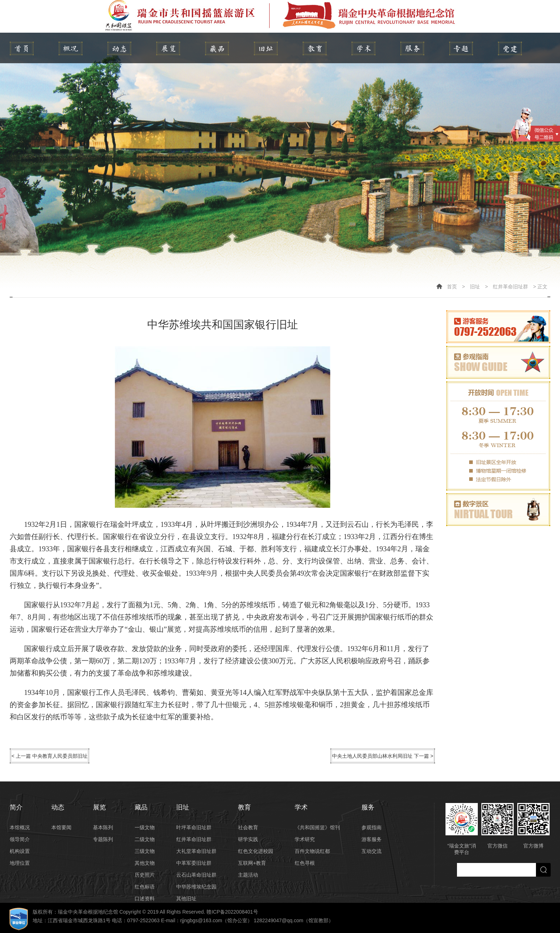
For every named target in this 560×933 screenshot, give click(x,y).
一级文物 (145, 827)
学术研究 (305, 839)
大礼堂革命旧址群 (196, 851)
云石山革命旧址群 (196, 875)
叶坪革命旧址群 (194, 827)
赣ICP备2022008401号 (232, 912)
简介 (71, 48)
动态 (119, 48)
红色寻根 (305, 863)
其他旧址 (186, 899)
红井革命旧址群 (510, 287)
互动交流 (372, 851)
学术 (363, 48)
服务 (412, 48)
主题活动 (248, 875)
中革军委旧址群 (194, 863)
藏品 (217, 48)
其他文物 (145, 863)
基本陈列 (103, 827)
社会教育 (248, 827)
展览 (168, 48)
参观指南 (372, 827)
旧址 (266, 48)
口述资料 (145, 899)
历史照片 (145, 875)
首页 (452, 287)
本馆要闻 (61, 827)
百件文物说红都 (312, 851)
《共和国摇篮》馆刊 (317, 827)
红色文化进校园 (256, 851)
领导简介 (20, 839)
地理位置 (20, 863)
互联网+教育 (252, 863)
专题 (461, 48)
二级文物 (145, 839)
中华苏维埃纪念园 (196, 887)
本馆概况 (20, 827)
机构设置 (20, 851)
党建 (510, 48)
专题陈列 (103, 839)
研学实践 (248, 839)
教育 (315, 48)
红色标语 (145, 887)
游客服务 (372, 839)
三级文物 (145, 851)
